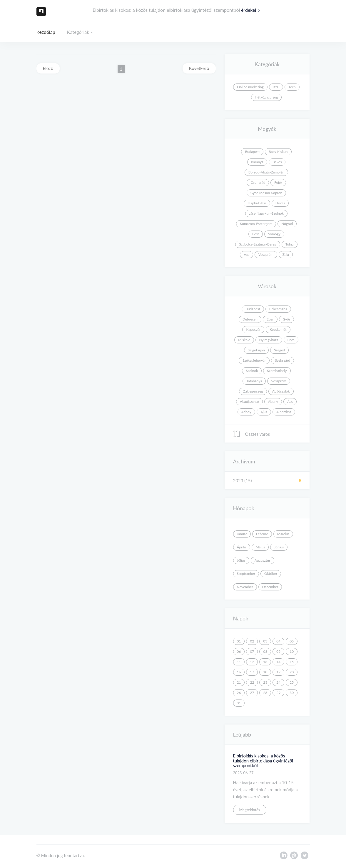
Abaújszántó (249, 402)
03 (265, 641)
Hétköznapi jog (266, 97)
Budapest (252, 152)
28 (265, 693)
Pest (256, 234)
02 (252, 641)
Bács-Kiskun (278, 152)
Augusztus (263, 560)
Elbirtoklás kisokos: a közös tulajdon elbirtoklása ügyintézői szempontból (263, 761)
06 (239, 651)
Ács (290, 402)
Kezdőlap (46, 32)
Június (279, 547)
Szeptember (246, 574)
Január (242, 534)
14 (278, 662)
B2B (276, 87)
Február (262, 534)
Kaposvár (253, 329)
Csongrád (258, 182)
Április (242, 547)
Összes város (251, 434)
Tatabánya (254, 381)
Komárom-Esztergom (256, 224)
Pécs (291, 340)
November (245, 587)
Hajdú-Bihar (257, 203)
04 (278, 641)
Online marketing (250, 87)
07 (252, 651)
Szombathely (277, 371)
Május (260, 547)
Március (283, 534)
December (270, 587)
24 (278, 682)
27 (252, 693)
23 (265, 682)
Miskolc (244, 340)
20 (292, 672)
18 (265, 672)
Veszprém (266, 254)
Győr (287, 319)
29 (278, 693)
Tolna (290, 244)
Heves (280, 203)
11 (239, 662)
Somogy (274, 234)
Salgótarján (256, 350)
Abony (273, 402)
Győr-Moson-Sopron (266, 193)
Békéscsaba (278, 309)
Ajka (264, 412)
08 (265, 651)
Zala (286, 254)
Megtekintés (250, 810)
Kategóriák (78, 32)
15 (292, 662)
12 (252, 662)
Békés (277, 162)
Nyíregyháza (269, 340)
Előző (48, 68)
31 (239, 703)
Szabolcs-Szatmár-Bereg (258, 244)
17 (252, 672)
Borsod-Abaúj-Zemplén (266, 172)
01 (239, 641)
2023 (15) (243, 480)
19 (278, 672)
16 (239, 672)
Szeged (279, 350)
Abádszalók (281, 391)
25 (292, 682)
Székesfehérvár (254, 360)
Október (271, 574)
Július (241, 560)
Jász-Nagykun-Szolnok (266, 213)
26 (239, 693)
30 (292, 693)
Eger (270, 319)
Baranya (257, 162)
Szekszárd (283, 360)
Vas (246, 254)
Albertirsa (284, 412)
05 (292, 641)
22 (252, 682)
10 (292, 651)
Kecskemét (278, 329)
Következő (199, 68)
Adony (246, 412)
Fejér (278, 182)
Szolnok (252, 371)
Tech (292, 87)
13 (265, 662)
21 (239, 682)
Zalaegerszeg (253, 391)
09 (278, 651)
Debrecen (250, 319)
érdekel (252, 10)
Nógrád (287, 224)
